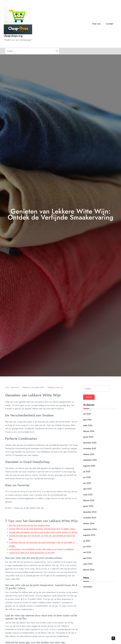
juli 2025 (87, 472)
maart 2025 (88, 495)
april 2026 (87, 420)
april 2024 (87, 558)
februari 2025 (89, 500)
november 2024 (90, 518)
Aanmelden (88, 587)
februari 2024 (89, 570)
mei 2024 (87, 552)
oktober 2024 (89, 523)
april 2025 (87, 489)
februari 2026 (89, 431)
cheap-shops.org (13, 36)
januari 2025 (88, 506)
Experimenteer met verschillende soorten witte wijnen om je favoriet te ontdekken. (42, 549)
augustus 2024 (89, 535)
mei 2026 (87, 414)
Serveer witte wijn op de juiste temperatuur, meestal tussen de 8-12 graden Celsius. (42, 529)
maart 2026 (88, 425)
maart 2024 (88, 564)
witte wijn (59, 387)
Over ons (96, 24)
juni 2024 (87, 547)
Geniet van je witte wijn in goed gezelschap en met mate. (32, 553)
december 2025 (90, 443)
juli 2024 (87, 541)
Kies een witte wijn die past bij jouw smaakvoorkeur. (30, 525)
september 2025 (90, 460)
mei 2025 (87, 483)
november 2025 (90, 449)
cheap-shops (15, 387)
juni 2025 (87, 477)
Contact (110, 24)
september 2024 (90, 529)
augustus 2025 (89, 466)
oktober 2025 (89, 454)
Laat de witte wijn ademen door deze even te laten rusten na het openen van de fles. (43, 532)
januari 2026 (88, 437)
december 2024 (90, 512)
